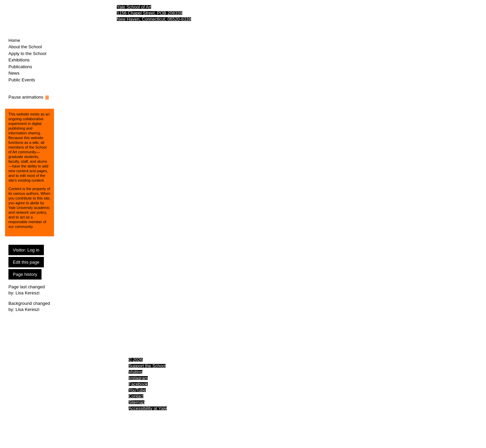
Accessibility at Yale (148, 408)
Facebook (138, 384)
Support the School (147, 366)
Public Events (22, 80)
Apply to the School (27, 54)
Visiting (136, 372)
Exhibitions (19, 60)
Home (14, 40)
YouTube (137, 390)
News (14, 73)
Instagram (138, 378)
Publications (20, 67)
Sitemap (137, 402)
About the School (25, 47)
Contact (136, 396)
